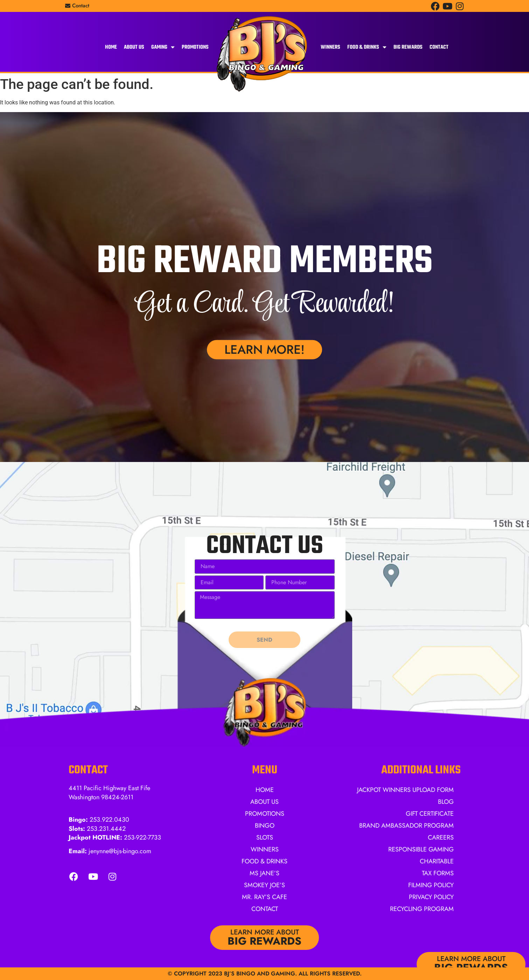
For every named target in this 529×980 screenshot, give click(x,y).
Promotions (195, 47)
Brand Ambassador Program (406, 826)
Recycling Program (422, 909)
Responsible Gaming (421, 849)
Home (111, 47)
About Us (134, 47)
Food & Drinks (367, 47)
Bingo (265, 826)
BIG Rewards (408, 47)
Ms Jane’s (264, 873)
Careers (441, 837)
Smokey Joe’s (264, 885)
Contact (439, 47)
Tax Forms (438, 873)
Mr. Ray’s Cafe (264, 897)
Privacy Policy (431, 897)
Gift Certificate (430, 814)
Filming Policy (431, 885)
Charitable (437, 861)
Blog (446, 802)
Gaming (163, 47)
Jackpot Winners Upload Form (405, 790)
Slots (265, 837)
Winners (330, 47)
